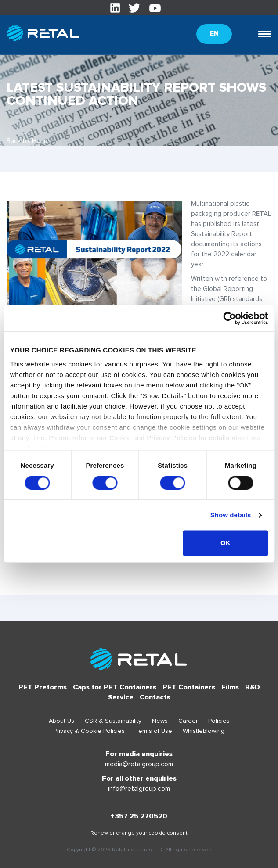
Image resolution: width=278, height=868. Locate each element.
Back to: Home (28, 141)
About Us (61, 721)
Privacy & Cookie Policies (89, 731)
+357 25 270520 (139, 816)
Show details (231, 515)
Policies (219, 721)
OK (226, 543)
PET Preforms (43, 687)
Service (121, 697)
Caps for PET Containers (115, 687)
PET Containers (189, 687)
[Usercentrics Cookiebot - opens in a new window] (229, 318)
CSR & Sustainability (113, 721)
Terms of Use (154, 731)
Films (230, 687)
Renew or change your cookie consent (139, 833)
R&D (253, 687)
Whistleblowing (204, 731)
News (160, 721)
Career (188, 721)
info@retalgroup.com (139, 789)
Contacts (155, 697)
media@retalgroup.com (139, 764)
